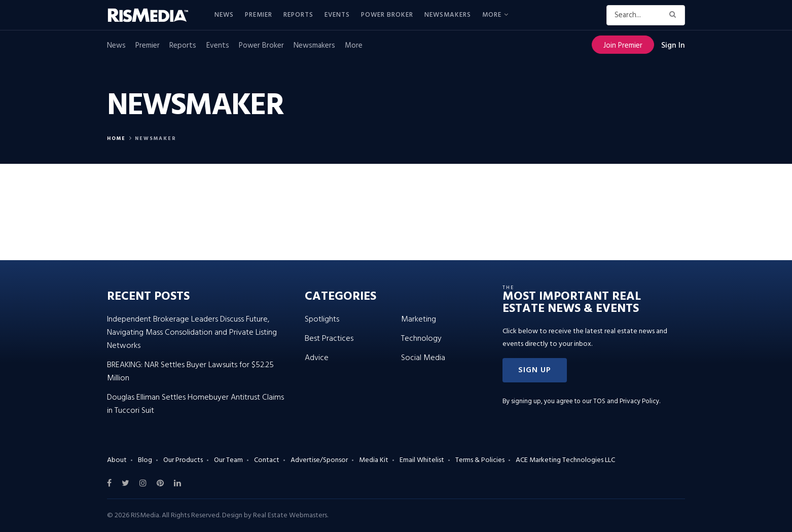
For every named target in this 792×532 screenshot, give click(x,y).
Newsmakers (448, 15)
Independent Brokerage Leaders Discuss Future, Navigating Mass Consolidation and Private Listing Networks (192, 333)
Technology (421, 339)
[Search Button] (675, 15)
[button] (535, 370)
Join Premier (623, 46)
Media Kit (374, 460)
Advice (317, 358)
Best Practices (329, 339)
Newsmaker (156, 138)
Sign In (673, 46)
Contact (267, 460)
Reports (298, 15)
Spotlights (322, 320)
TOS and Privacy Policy (626, 401)
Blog (145, 460)
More (492, 15)
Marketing (419, 320)
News (224, 15)
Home (116, 138)
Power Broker (387, 15)
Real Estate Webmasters (290, 516)
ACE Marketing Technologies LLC (565, 460)
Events (337, 15)
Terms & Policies (480, 460)
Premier (259, 15)
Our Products (183, 460)
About (117, 460)
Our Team (228, 460)
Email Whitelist (422, 460)
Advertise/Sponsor (319, 460)
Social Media (423, 358)
